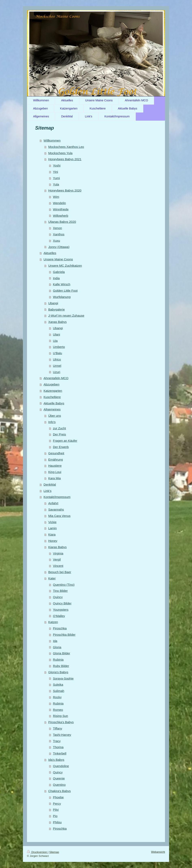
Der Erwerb (61, 447)
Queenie (59, 778)
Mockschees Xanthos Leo (66, 147)
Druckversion (37, 852)
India (56, 278)
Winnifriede (61, 209)
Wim (56, 197)
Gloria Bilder (62, 653)
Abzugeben (52, 384)
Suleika (58, 685)
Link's (48, 491)
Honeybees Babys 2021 (65, 159)
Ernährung (56, 459)
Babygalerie (57, 309)
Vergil (57, 559)
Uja (55, 341)
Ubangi (53, 303)
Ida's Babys (56, 760)
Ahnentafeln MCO (56, 378)
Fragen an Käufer (65, 441)
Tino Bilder (60, 591)
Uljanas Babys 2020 (62, 222)
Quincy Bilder (62, 603)
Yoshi (57, 165)
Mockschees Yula (60, 153)
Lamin (53, 528)
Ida (55, 641)
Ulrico (57, 359)
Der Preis (59, 434)
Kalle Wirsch (62, 284)
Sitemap (54, 852)
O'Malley (59, 616)
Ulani (57, 334)
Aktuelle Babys (54, 403)
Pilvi (56, 810)
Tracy (57, 741)
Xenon (58, 228)
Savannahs (56, 509)
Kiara (52, 534)
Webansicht (158, 852)
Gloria (57, 647)
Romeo (58, 710)
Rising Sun (60, 716)
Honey (53, 541)
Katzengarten (53, 391)
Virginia (58, 553)
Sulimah (59, 691)
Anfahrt (53, 503)
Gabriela (59, 272)
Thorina (58, 747)
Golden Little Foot (65, 291)
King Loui (55, 472)
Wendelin (59, 203)
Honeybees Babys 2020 (65, 190)
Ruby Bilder (61, 666)
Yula (56, 184)
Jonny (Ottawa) (59, 247)
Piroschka (60, 628)
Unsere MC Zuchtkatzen (65, 266)
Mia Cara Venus (59, 516)
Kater (52, 578)
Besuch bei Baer (60, 572)
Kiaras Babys (58, 547)
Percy (57, 804)
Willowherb (61, 216)
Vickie (52, 522)
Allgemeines (52, 409)
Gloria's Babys (58, 672)
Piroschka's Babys (61, 722)
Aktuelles (50, 253)
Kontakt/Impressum (57, 497)
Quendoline (61, 766)
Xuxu (57, 241)
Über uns (55, 416)
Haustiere (55, 466)
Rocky (57, 697)
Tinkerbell (60, 753)
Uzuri (57, 372)
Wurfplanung (62, 297)
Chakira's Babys (60, 791)
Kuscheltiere (52, 397)
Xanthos (59, 234)
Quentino (59, 785)
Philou (57, 822)
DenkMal (50, 484)
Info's (52, 422)
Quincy (58, 597)
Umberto (59, 347)
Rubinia (58, 660)
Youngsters (61, 610)
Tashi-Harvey (62, 735)
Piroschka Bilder (64, 635)
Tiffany (58, 728)
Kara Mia (55, 478)
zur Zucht (59, 428)
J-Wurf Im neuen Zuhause (66, 315)
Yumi (56, 178)
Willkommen (52, 140)
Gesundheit (56, 453)
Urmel (57, 366)
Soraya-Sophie (63, 678)
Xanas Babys (58, 322)
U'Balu (58, 353)
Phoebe (58, 797)
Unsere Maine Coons (58, 259)
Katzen (53, 622)
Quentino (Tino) (64, 585)
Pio (55, 816)
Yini (56, 172)
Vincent (58, 566)
